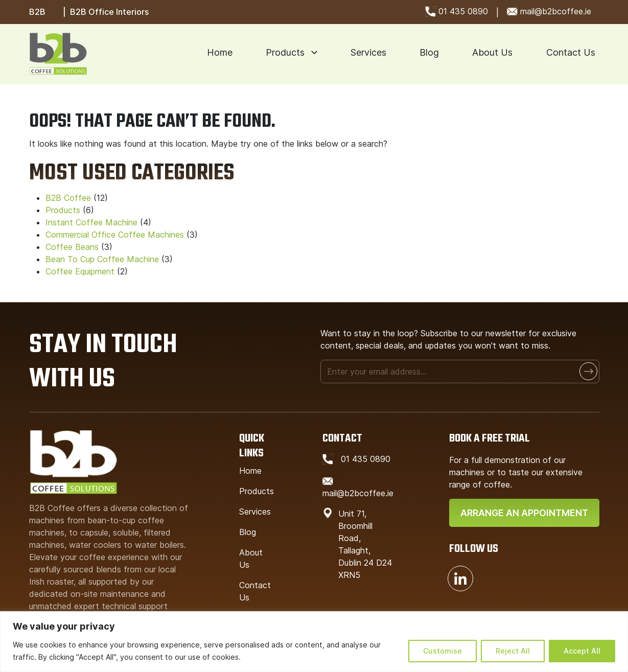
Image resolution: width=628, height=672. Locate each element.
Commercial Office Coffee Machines (115, 235)
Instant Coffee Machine (91, 222)
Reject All (513, 651)
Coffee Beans (72, 247)
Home (220, 52)
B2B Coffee (68, 198)
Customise (443, 651)
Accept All (582, 651)
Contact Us (571, 52)
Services (368, 52)
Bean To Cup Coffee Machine (102, 259)
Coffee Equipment (80, 271)
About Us (492, 52)
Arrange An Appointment (524, 513)
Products (285, 52)
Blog (429, 52)
